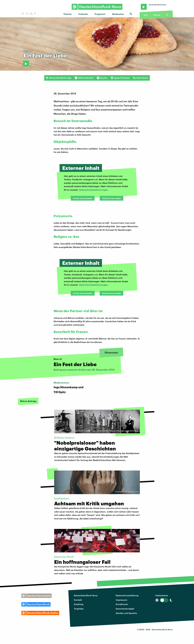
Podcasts (83, 14)
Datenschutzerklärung (127, 595)
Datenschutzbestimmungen (93, 190)
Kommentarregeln (125, 609)
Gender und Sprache (126, 613)
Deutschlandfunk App (59, 78)
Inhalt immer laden (111, 198)
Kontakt (78, 600)
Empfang (79, 604)
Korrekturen (122, 604)
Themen (67, 14)
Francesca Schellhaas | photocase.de (179, 68)
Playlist (157, 15)
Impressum (122, 600)
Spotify (102, 78)
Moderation (118, 14)
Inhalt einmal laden (83, 198)
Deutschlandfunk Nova (86, 595)
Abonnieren (141, 78)
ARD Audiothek (84, 78)
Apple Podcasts (120, 78)
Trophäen (79, 609)
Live (146, 15)
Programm (100, 14)
